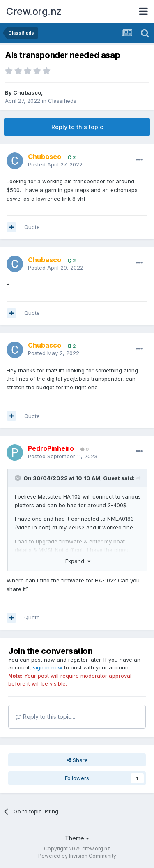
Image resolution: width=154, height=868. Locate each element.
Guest (111, 478)
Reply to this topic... (45, 717)
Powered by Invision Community (77, 856)
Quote (32, 227)
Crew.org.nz (34, 11)
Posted (55, 164)
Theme (77, 838)
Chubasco (27, 92)
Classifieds (62, 101)
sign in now (48, 667)
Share (77, 760)
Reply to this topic (77, 127)
